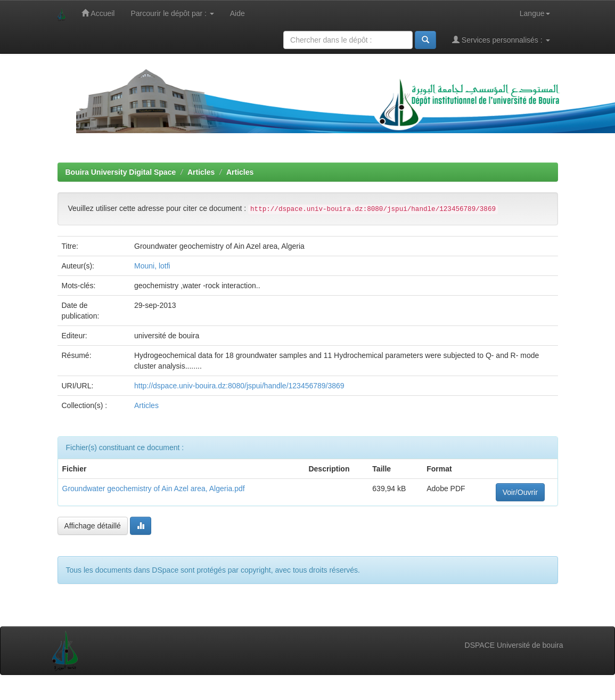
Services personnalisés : (501, 40)
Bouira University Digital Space (121, 172)
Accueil (98, 13)
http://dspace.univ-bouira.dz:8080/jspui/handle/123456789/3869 (239, 386)
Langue (535, 13)
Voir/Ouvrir (520, 492)
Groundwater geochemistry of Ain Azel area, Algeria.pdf (154, 489)
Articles (201, 172)
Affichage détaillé (93, 526)
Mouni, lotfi (152, 266)
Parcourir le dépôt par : (172, 13)
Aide (237, 13)
